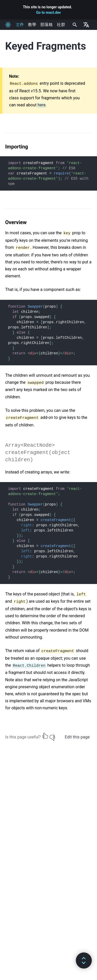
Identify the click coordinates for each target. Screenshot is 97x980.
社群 (61, 25)
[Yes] (45, 736)
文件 (20, 25)
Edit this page (77, 737)
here (42, 105)
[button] (84, 960)
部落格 (47, 25)
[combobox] (74, 25)
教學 (32, 25)
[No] (52, 736)
